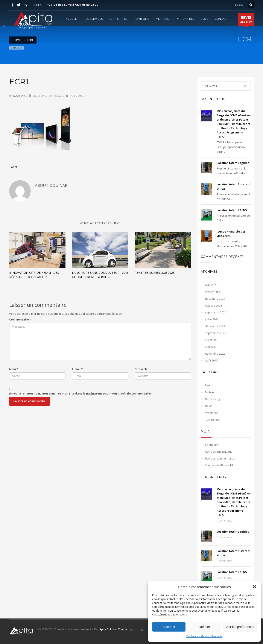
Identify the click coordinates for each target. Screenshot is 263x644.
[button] (254, 587)
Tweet (13, 167)
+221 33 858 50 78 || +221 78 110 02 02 (73, 5)
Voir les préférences (240, 627)
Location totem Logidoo (233, 163)
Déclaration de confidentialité (204, 636)
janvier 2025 (213, 292)
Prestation (212, 413)
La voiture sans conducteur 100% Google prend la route (100, 275)
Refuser (204, 627)
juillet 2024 (212, 319)
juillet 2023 (212, 340)
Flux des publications (219, 452)
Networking (212, 399)
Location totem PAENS (232, 210)
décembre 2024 (215, 299)
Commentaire (20, 319)
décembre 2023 (215, 326)
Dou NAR (19, 96)
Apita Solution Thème (113, 629)
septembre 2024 (216, 312)
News (209, 406)
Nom (14, 369)
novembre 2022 (215, 354)
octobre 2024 (213, 305)
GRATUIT (246, 20)
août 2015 (211, 360)
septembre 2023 (216, 333)
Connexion (212, 445)
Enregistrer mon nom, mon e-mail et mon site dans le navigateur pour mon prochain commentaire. (80, 393)
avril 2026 (211, 285)
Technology (213, 420)
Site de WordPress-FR (219, 465)
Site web (141, 369)
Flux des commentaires (220, 458)
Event (209, 385)
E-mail (77, 369)
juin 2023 (211, 347)
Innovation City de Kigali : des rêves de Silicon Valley (34, 275)
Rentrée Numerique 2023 (155, 273)
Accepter (169, 627)
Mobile (209, 392)
